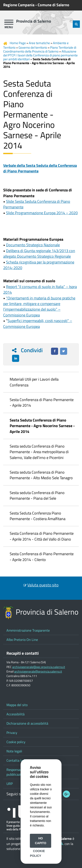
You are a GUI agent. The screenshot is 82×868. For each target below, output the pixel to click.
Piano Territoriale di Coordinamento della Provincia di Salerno (40, 49)
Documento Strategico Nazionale (33, 245)
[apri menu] (9, 22)
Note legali (14, 751)
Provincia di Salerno (34, 21)
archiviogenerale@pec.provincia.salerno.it (39, 667)
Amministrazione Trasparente (28, 630)
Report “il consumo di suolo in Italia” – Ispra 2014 (40, 289)
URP (10, 784)
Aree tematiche (39, 43)
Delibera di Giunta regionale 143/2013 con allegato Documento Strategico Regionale (39, 253)
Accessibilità (15, 714)
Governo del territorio (33, 47)
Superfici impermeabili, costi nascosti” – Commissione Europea (38, 323)
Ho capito (41, 841)
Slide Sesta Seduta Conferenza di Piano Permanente (37, 204)
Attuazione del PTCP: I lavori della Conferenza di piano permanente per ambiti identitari (40, 55)
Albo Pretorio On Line (22, 640)
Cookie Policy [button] (37, 853)
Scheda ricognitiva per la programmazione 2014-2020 (39, 265)
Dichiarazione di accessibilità (27, 723)
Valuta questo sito (43, 585)
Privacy (12, 733)
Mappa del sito (17, 705)
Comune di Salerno (53, 5)
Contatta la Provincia (22, 760)
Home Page (18, 43)
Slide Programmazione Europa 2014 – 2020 (42, 213)
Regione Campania (19, 5)
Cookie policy (16, 742)
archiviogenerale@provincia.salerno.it (38, 671)
